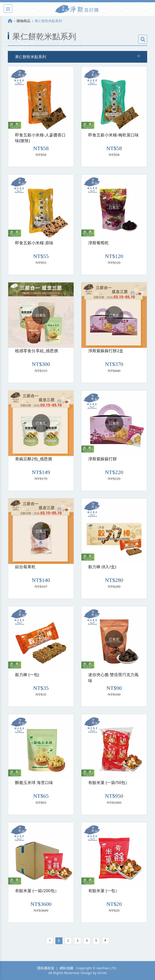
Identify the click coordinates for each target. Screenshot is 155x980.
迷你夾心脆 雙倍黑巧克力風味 (113, 678)
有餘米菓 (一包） (104, 891)
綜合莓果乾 (25, 567)
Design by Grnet (94, 973)
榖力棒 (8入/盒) (102, 567)
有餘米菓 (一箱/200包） (37, 891)
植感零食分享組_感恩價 (36, 351)
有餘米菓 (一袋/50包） (109, 782)
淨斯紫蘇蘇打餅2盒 (106, 351)
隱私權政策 (46, 968)
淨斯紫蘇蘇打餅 (103, 459)
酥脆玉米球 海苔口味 (34, 782)
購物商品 (23, 21)
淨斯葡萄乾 (98, 243)
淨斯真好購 (77, 9)
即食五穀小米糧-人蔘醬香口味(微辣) (40, 138)
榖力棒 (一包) (27, 675)
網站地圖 (67, 968)
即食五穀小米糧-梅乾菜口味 (114, 135)
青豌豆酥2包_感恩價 (34, 459)
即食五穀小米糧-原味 (34, 243)
